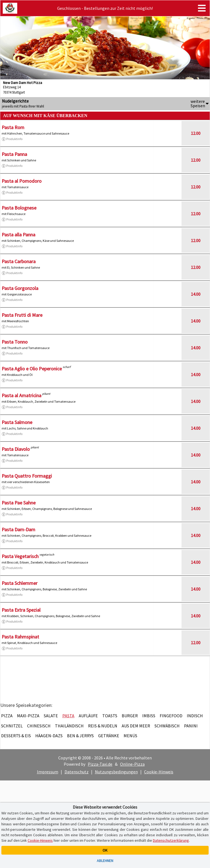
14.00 (196, 294)
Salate (51, 716)
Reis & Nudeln (103, 726)
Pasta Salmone (17, 422)
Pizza (7, 716)
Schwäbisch (167, 726)
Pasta (68, 716)
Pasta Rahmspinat (20, 637)
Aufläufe (88, 716)
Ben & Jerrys (80, 736)
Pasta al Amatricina (21, 395)
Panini (191, 726)
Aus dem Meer (136, 726)
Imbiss (149, 716)
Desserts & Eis (16, 736)
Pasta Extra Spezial (21, 610)
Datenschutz (77, 772)
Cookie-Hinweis (159, 772)
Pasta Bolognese (19, 208)
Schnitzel (12, 726)
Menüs (130, 736)
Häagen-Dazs (49, 736)
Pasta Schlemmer (20, 583)
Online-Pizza (132, 764)
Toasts (110, 716)
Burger (130, 716)
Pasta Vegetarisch (20, 556)
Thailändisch (69, 726)
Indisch (195, 716)
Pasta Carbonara (19, 261)
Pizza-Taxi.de (100, 764)
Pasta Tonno (15, 342)
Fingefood (171, 716)
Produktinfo (12, 139)
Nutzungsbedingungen (116, 772)
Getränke (109, 736)
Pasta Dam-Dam (18, 529)
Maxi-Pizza (28, 716)
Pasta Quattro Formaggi (27, 476)
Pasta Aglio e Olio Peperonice (32, 369)
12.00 (196, 133)
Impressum (48, 772)
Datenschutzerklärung (171, 840)
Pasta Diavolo (16, 449)
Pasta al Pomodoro (22, 181)
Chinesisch (39, 726)
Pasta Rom (13, 127)
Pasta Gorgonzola (20, 288)
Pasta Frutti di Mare (22, 315)
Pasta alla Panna (18, 235)
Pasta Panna (14, 154)
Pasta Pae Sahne (19, 503)
